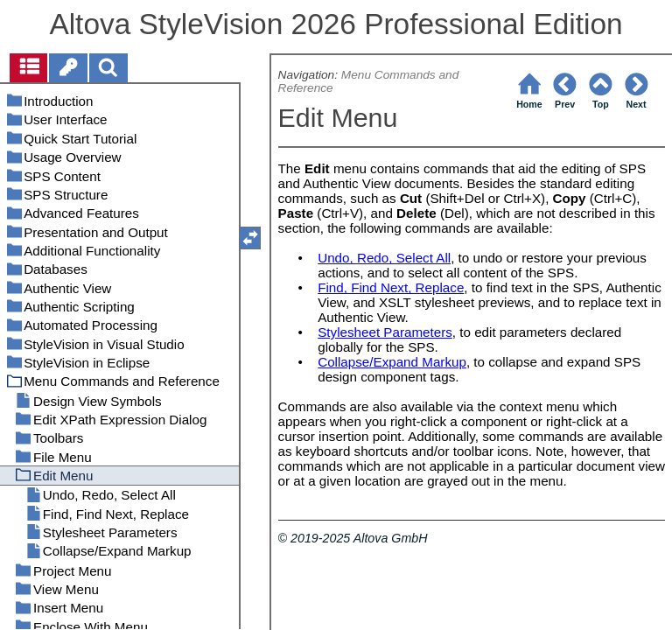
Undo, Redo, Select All (384, 258)
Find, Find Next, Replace (391, 287)
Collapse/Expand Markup (392, 362)
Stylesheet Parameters (385, 332)
